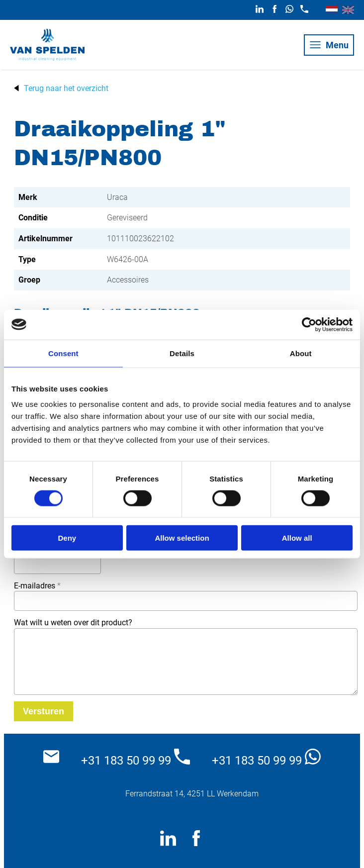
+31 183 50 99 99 (136, 758)
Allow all (297, 538)
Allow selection (182, 538)
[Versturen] (44, 711)
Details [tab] (182, 353)
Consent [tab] (63, 353)
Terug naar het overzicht (66, 88)
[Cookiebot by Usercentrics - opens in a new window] (309, 324)
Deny (67, 538)
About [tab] (301, 353)
